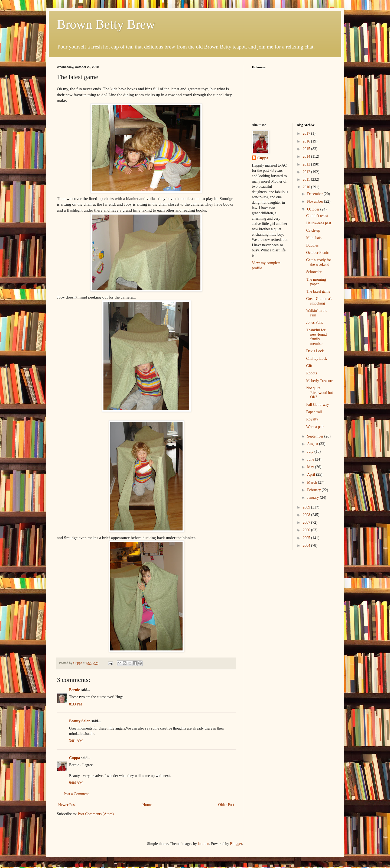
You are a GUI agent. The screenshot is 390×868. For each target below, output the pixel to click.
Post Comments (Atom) (96, 814)
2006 (307, 530)
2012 (307, 172)
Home (147, 805)
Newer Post (67, 805)
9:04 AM (76, 783)
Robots (311, 373)
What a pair (315, 427)
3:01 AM (76, 741)
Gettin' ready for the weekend (318, 262)
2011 (307, 179)
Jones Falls (314, 323)
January (313, 498)
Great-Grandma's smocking (319, 301)
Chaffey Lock (316, 359)
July (311, 451)
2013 (307, 164)
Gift (309, 366)
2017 (307, 133)
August (313, 444)
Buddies (312, 245)
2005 (307, 538)
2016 (307, 141)
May (311, 467)
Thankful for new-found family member (316, 337)
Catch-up (313, 230)
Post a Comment (76, 794)
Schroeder (314, 272)
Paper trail (314, 412)
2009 (307, 507)
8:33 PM (76, 704)
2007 (307, 522)
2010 (307, 187)
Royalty (312, 419)
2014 (307, 156)
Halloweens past (318, 223)
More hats (314, 238)
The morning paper (316, 282)
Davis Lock (315, 351)
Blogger (236, 844)
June (311, 459)
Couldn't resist (317, 216)
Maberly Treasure (319, 381)
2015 (307, 149)
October (314, 209)
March (313, 482)
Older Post (226, 805)
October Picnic (317, 253)
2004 (307, 545)
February (314, 490)
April (312, 475)
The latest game (318, 291)
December (315, 194)
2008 (307, 515)
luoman (203, 844)
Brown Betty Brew (106, 24)
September (316, 436)
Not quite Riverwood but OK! (319, 393)
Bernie (74, 690)
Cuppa (74, 758)
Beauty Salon (80, 721)
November (316, 201)
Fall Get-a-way (317, 405)
